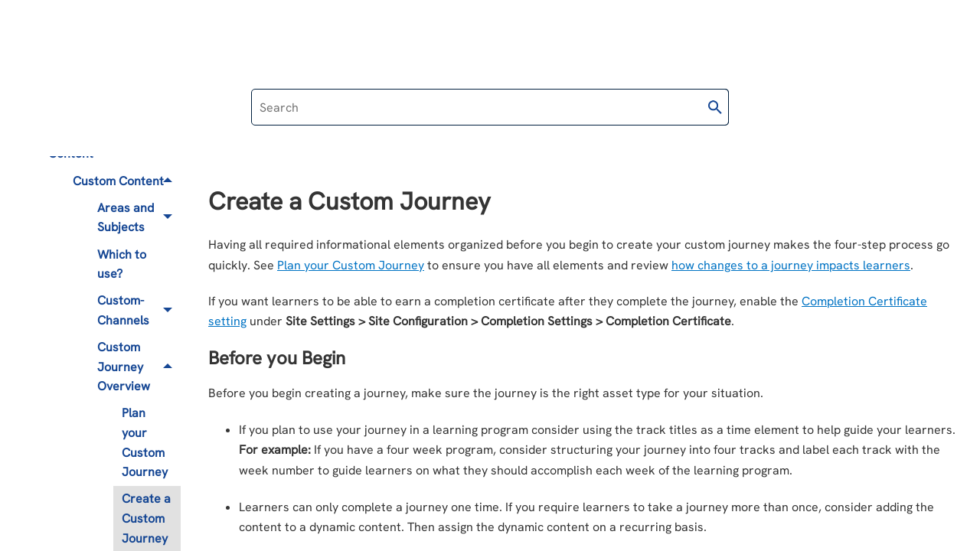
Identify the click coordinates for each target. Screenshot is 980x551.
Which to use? (122, 264)
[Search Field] (490, 107)
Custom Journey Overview (139, 367)
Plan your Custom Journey (145, 442)
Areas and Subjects (139, 218)
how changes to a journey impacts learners (791, 265)
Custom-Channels (139, 311)
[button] (715, 107)
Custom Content (127, 181)
